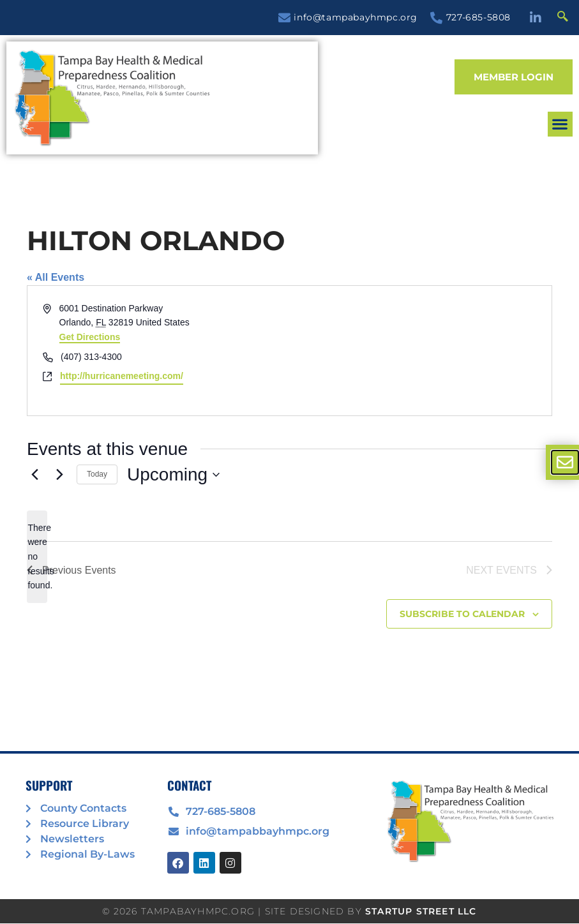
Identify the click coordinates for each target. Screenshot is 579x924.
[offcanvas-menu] (565, 462)
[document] (289, 462)
